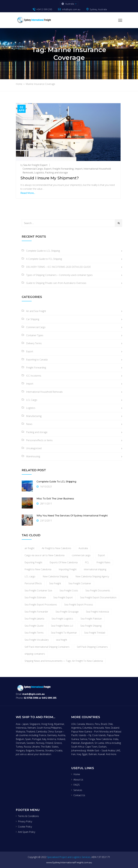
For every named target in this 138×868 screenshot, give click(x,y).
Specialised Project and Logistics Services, (69, 857)
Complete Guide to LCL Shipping (43, 251)
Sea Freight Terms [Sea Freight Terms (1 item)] (34, 633)
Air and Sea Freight (36, 311)
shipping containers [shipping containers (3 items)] (35, 654)
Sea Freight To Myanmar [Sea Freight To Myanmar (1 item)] (64, 633)
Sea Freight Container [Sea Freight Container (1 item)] (80, 583)
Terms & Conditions (28, 816)
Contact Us (79, 795)
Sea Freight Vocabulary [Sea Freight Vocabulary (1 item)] (37, 640)
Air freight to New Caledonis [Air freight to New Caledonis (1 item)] (57, 548)
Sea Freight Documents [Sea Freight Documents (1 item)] (98, 590)
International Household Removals (44, 392)
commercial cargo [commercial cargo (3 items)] (81, 555)
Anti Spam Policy (27, 832)
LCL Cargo (32, 400)
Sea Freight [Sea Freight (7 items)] (55, 583)
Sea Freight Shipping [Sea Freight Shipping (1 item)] (91, 626)
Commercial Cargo (33, 169)
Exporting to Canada (37, 360)
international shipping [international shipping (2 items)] (95, 569)
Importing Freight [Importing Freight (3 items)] (68, 569)
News (29, 424)
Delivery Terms (34, 343)
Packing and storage (56, 173)
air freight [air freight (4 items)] (29, 548)
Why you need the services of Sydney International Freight (72, 516)
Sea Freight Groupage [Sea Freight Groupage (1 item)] (67, 612)
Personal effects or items (39, 440)
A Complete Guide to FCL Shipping (44, 259)
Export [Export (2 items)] (101, 555)
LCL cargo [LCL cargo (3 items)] (30, 576)
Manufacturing (34, 416)
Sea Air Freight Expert (35, 165)
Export (48, 169)
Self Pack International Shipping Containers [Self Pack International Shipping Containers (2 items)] (47, 647)
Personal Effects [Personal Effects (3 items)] (33, 583)
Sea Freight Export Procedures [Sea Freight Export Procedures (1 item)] (41, 605)
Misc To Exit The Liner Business (55, 499)
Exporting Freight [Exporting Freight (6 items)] (33, 562)
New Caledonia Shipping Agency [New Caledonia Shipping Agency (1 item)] (92, 576)
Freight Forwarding (63, 169)
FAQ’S (77, 785)
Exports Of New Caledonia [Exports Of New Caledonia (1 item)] (64, 562)
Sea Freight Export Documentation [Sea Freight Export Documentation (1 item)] (98, 597)
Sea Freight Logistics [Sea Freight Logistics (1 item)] (62, 619)
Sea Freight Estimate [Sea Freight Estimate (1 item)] (35, 597)
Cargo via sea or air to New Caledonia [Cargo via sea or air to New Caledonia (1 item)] (44, 555)
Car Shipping (33, 319)
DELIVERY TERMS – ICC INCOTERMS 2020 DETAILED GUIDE (58, 267)
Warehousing (33, 456)
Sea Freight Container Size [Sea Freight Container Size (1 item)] (38, 590)
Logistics (39, 173)
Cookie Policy (25, 827)
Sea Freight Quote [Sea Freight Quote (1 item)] (34, 626)
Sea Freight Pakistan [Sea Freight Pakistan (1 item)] (91, 619)
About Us (78, 780)
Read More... (28, 193)
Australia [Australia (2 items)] (83, 548)
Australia (70, 4)
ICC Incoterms (34, 376)
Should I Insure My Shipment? (50, 178)
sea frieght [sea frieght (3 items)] (62, 640)
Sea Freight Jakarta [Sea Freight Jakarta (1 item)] (34, 619)
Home (77, 774)
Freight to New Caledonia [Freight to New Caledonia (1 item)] (38, 569)
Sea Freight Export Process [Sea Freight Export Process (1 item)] (79, 605)
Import (79, 169)
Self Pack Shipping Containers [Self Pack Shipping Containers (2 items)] (92, 647)
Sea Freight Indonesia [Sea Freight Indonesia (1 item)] (97, 612)
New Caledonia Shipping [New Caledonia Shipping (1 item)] (55, 576)
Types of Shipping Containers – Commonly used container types (59, 275)
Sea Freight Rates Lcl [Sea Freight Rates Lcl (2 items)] (62, 626)
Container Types (35, 335)
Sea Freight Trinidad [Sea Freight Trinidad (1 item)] (95, 633)
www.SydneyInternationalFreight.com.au (69, 862)
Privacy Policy (25, 821)
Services (78, 790)
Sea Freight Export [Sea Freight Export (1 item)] (63, 597)
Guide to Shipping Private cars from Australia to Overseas (56, 283)
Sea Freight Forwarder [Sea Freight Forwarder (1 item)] (36, 612)
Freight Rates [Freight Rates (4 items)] (103, 562)
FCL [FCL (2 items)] (87, 562)
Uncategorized (34, 448)
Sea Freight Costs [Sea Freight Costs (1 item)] (69, 590)
